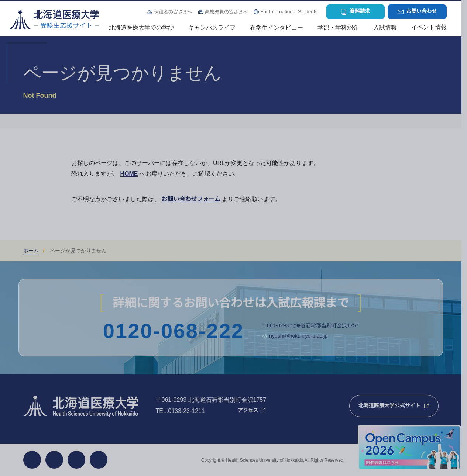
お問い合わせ (422, 11)
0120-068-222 (174, 331)
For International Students (289, 12)
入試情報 (385, 27)
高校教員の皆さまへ (226, 12)
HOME (129, 174)
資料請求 (360, 11)
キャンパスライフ (212, 27)
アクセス (248, 410)
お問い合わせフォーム (191, 199)
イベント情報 (429, 27)
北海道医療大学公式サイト (389, 406)
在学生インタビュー (277, 27)
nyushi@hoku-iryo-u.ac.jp (298, 336)
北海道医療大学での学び (141, 27)
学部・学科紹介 (338, 27)
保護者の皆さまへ (173, 12)
